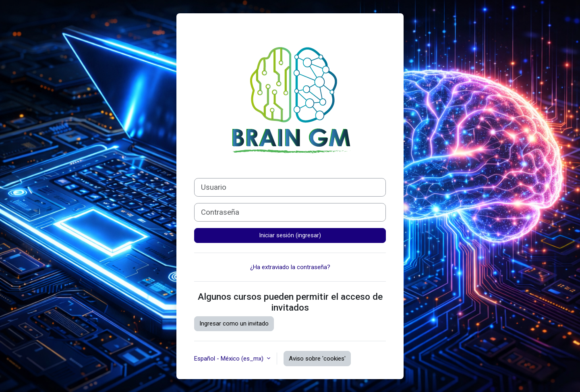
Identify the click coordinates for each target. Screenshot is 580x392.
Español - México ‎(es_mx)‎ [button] (230, 359)
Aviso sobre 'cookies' (317, 359)
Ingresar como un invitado (234, 324)
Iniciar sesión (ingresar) (290, 235)
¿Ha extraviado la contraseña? (290, 267)
